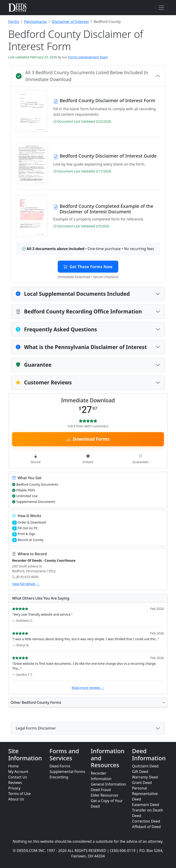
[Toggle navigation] (161, 8)
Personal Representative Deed (145, 794)
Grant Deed (142, 783)
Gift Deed (140, 772)
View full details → (26, 584)
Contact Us (18, 777)
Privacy (14, 788)
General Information (108, 784)
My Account (18, 772)
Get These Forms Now (88, 267)
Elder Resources (104, 795)
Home (14, 766)
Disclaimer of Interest (70, 22)
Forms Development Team (88, 57)
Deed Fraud (101, 790)
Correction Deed (146, 821)
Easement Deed (146, 805)
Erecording (59, 777)
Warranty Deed (145, 777)
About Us (16, 799)
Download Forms (88, 439)
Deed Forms (60, 766)
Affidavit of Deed (146, 827)
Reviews (15, 783)
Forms (14, 22)
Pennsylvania (35, 22)
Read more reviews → (88, 688)
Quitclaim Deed (145, 766)
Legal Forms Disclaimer (36, 728)
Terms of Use (19, 794)
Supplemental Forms (67, 772)
